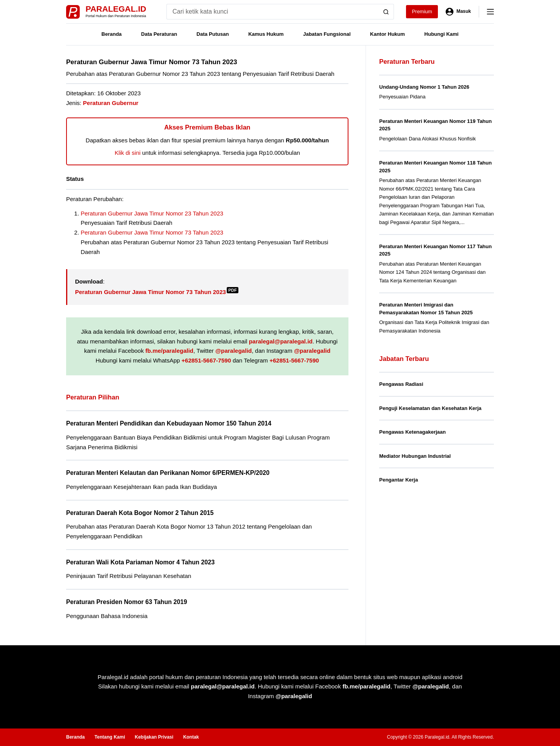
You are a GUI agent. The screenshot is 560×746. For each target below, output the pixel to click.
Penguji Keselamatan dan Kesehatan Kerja (430, 408)
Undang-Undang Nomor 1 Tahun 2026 (424, 87)
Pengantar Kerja (399, 480)
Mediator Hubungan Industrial (415, 456)
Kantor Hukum (388, 34)
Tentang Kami (110, 737)
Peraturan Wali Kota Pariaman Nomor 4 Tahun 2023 (140, 562)
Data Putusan (213, 34)
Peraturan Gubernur (111, 103)
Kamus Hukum (266, 34)
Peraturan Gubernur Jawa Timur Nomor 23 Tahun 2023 (152, 213)
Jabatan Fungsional (327, 34)
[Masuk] (458, 12)
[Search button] (386, 12)
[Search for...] (272, 12)
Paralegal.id (116, 9)
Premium (422, 11)
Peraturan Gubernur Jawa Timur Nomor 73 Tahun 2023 (152, 232)
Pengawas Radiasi (401, 384)
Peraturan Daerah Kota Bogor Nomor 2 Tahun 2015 (140, 513)
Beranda (112, 34)
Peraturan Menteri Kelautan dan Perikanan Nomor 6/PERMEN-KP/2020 (168, 473)
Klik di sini (128, 153)
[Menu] (490, 12)
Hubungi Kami (441, 34)
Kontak (191, 737)
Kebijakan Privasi (154, 737)
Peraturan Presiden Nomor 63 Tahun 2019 (127, 602)
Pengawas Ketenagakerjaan (412, 432)
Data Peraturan (159, 34)
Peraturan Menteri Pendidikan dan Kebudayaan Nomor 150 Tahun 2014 (169, 423)
